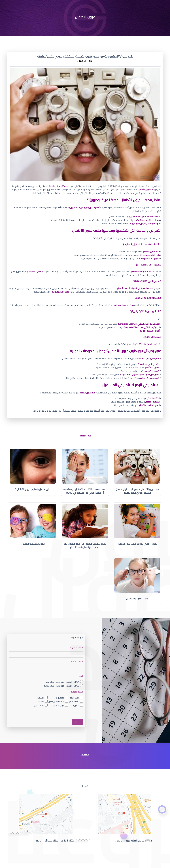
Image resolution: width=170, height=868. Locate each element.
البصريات (40, 702)
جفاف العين (39, 705)
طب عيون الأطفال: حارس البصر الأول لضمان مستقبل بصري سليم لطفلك (137, 491)
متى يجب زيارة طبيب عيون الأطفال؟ (33, 489)
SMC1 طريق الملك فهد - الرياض (134, 841)
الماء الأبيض (74, 698)
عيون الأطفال (59, 705)
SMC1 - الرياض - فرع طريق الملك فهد (62, 682)
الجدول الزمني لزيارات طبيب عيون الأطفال (137, 544)
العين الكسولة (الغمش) (33, 544)
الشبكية (41, 698)
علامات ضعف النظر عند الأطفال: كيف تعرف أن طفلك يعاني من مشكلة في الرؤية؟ (85, 491)
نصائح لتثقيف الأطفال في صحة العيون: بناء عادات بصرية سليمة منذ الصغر (85, 546)
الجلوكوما (60, 698)
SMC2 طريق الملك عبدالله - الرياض (54, 841)
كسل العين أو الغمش (137, 599)
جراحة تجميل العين (56, 702)
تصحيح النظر (74, 702)
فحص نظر (75, 705)
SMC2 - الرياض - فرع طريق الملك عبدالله (62, 686)
